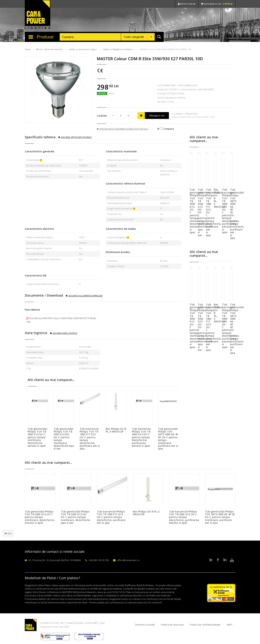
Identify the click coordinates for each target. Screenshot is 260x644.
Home (28, 49)
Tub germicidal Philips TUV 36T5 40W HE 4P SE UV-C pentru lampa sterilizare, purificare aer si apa (168, 439)
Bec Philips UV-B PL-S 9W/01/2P (116, 430)
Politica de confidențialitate (205, 625)
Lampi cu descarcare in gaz (83, 49)
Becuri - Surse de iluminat (50, 49)
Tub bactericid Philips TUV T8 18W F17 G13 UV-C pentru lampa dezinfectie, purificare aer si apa (90, 439)
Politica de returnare (172, 625)
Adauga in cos (151, 116)
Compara (167, 129)
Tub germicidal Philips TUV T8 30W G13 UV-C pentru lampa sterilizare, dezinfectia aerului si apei (37, 437)
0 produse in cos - (217, 4)
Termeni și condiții (145, 625)
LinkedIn (211, 560)
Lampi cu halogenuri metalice (118, 49)
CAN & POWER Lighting (38, 15)
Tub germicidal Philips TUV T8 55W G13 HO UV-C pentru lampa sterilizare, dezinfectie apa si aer (64, 439)
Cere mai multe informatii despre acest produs (123, 129)
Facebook (218, 560)
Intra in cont (187, 4)
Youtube (232, 560)
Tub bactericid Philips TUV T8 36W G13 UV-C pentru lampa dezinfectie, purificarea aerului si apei (141, 437)
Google (225, 560)
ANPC (230, 625)
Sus (8, 533)
